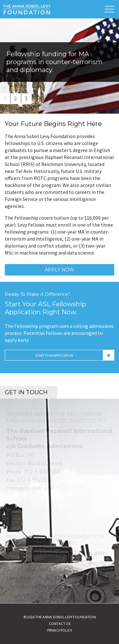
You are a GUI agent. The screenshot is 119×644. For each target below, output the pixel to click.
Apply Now (60, 270)
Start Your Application (54, 355)
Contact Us (60, 624)
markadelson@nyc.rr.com (36, 586)
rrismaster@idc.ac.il (30, 488)
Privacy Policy (60, 630)
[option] (60, 66)
